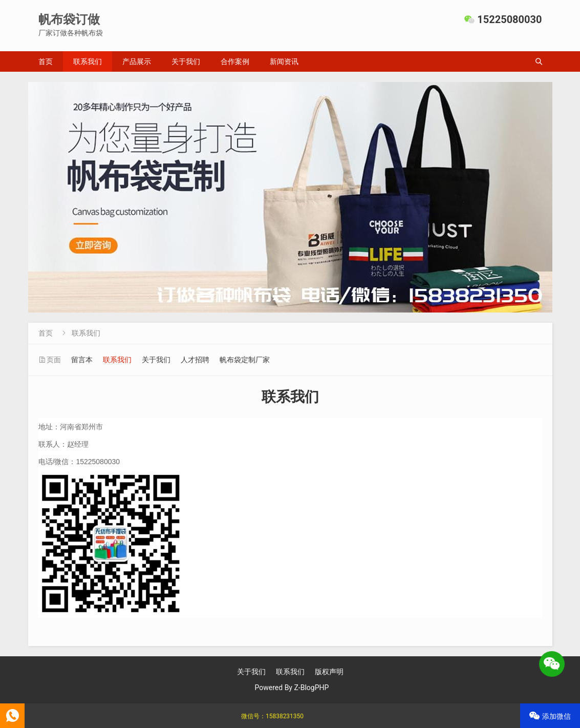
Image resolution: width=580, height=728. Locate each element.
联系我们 (88, 61)
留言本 (82, 360)
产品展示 (137, 61)
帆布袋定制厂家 (245, 360)
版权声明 (329, 672)
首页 (46, 61)
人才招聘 (195, 360)
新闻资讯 (284, 61)
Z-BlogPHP (311, 688)
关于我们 (186, 61)
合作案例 (235, 61)
